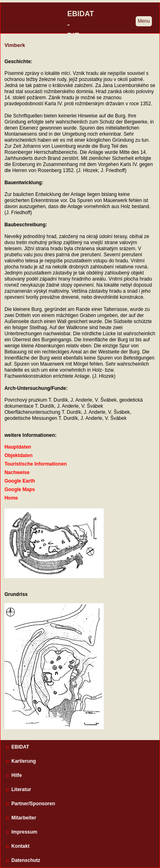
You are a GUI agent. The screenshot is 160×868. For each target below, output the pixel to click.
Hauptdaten (18, 447)
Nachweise (17, 472)
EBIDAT (20, 747)
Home (11, 498)
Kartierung (24, 761)
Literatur (21, 789)
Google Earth (20, 481)
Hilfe (17, 775)
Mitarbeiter (24, 818)
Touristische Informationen (36, 464)
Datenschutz (26, 860)
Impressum (24, 832)
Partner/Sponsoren (33, 804)
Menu (144, 21)
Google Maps (20, 489)
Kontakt (20, 846)
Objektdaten (18, 455)
